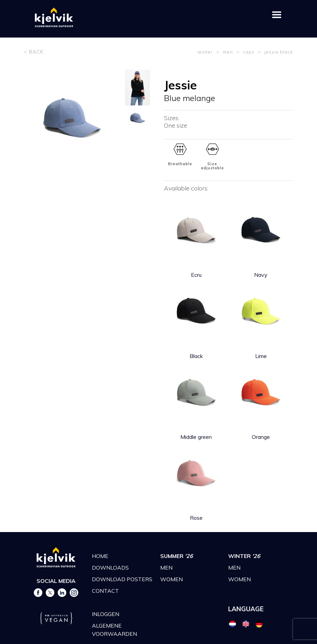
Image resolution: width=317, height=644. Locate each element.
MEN (166, 568)
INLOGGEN (106, 614)
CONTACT (105, 591)
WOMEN (171, 579)
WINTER (244, 556)
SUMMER (177, 556)
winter (205, 52)
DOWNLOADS (110, 568)
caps (249, 52)
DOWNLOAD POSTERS (122, 579)
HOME (100, 556)
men (228, 52)
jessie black (279, 52)
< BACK (34, 52)
